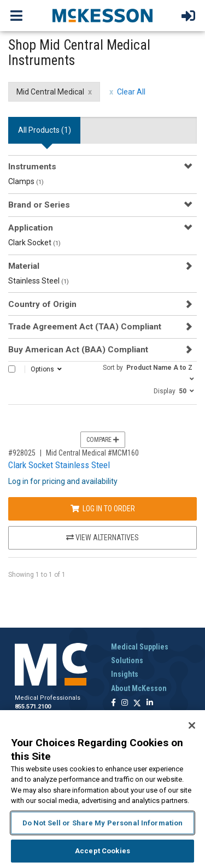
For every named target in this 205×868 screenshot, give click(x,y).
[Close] (192, 725)
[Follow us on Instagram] (125, 703)
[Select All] (12, 369)
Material (24, 266)
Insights (125, 674)
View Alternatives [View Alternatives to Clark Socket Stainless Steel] (102, 538)
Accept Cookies (102, 851)
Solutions (127, 660)
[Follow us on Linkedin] (150, 703)
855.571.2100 (33, 707)
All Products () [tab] (45, 130)
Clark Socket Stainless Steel (59, 465)
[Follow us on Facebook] (113, 703)
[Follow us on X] (137, 703)
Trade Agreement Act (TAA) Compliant (85, 327)
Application (31, 228)
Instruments (32, 167)
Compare (103, 440)
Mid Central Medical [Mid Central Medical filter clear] (50, 92)
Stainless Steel (39, 281)
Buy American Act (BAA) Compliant (78, 350)
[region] (102, 789)
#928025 (22, 453)
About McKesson (139, 688)
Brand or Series (39, 205)
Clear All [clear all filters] (131, 92)
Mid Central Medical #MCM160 (92, 453)
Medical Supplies (140, 647)
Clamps (26, 181)
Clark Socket (34, 243)
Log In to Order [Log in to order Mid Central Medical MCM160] (103, 509)
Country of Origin (42, 304)
